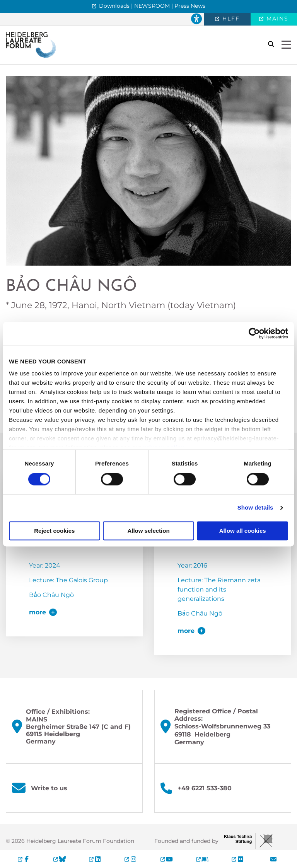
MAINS (276, 19)
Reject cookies (54, 531)
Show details (255, 508)
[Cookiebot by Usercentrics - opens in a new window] (254, 333)
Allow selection (148, 531)
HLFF (230, 19)
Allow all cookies (243, 531)
